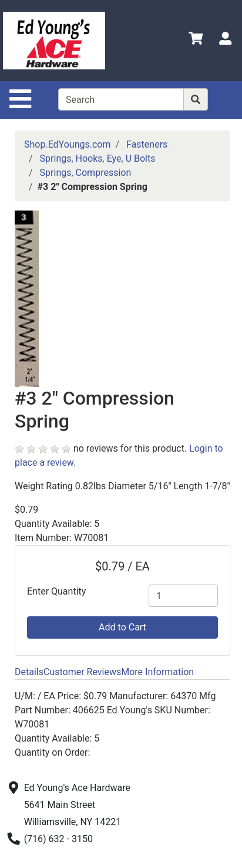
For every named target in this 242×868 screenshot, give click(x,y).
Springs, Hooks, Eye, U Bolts (98, 158)
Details (29, 672)
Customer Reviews (82, 672)
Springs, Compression (86, 173)
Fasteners (147, 144)
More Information (157, 672)
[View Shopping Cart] (196, 40)
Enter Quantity (56, 591)
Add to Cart (122, 627)
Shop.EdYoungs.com (67, 144)
